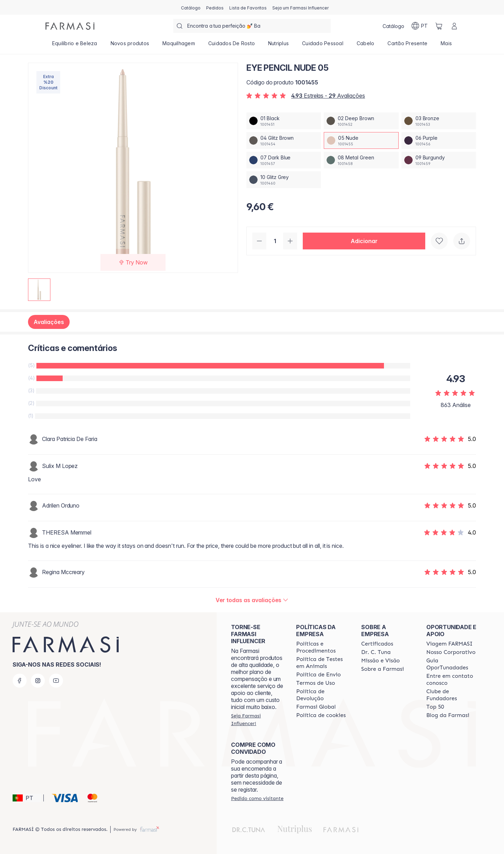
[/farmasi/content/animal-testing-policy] (322, 663)
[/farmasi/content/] (321, 715)
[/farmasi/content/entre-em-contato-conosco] (453, 680)
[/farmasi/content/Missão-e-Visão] (380, 661)
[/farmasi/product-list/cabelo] (365, 46)
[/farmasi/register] (215, 7)
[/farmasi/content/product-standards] (377, 644)
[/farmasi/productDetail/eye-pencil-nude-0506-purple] (439, 140)
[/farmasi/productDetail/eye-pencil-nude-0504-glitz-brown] (284, 140)
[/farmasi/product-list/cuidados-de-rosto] (232, 46)
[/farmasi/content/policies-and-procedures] (322, 647)
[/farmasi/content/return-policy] (322, 695)
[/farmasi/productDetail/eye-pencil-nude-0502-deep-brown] (361, 121)
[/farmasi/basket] (439, 26)
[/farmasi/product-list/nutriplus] (278, 46)
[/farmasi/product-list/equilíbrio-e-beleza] (75, 46)
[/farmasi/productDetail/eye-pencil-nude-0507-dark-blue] (284, 160)
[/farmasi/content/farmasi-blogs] (448, 715)
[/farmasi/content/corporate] (316, 707)
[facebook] (20, 681)
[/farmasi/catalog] (191, 7)
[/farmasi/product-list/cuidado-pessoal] (323, 46)
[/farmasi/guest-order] (257, 798)
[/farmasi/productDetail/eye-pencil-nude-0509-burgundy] (439, 160)
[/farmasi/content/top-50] (435, 707)
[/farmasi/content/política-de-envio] (316, 683)
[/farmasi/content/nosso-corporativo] (451, 652)
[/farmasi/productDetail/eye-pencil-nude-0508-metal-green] (361, 160)
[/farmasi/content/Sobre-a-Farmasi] (383, 669)
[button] (364, 241)
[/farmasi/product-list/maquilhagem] (179, 46)
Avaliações (49, 322)
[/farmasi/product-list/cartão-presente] (407, 46)
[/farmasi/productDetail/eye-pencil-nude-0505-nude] (361, 140)
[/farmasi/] (70, 26)
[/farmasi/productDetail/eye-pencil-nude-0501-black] (284, 121)
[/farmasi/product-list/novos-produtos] (130, 46)
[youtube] (56, 681)
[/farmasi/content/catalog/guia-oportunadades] (453, 664)
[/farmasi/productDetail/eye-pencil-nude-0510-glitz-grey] (284, 180)
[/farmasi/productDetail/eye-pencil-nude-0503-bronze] (439, 121)
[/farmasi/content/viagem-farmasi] (449, 644)
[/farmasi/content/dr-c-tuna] (376, 652)
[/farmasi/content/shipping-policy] (318, 675)
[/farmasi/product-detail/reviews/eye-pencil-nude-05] (252, 600)
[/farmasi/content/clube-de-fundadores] (453, 695)
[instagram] (38, 681)
